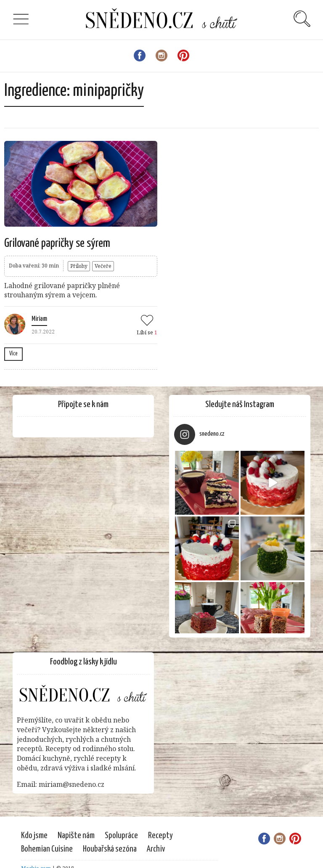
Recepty (160, 836)
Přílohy (79, 266)
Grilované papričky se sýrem (57, 243)
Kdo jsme (34, 836)
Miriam (39, 319)
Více (13, 354)
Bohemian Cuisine (47, 849)
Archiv (156, 849)
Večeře (103, 266)
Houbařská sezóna (110, 849)
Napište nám (76, 836)
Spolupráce (121, 836)
